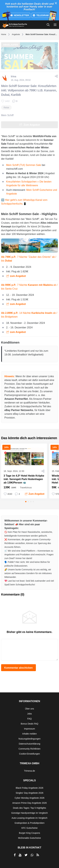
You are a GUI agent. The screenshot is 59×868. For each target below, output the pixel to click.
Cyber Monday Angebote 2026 (29, 798)
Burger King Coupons (30, 833)
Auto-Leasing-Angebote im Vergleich (29, 818)
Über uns (29, 709)
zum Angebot (18, 276)
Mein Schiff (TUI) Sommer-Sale (24, 165)
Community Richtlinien (29, 749)
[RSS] (38, 855)
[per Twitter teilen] (26, 855)
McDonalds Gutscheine (29, 838)
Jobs (30, 714)
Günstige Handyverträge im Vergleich (30, 813)
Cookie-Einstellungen (29, 754)
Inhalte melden (30, 734)
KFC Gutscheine (29, 828)
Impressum (29, 729)
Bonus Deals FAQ (29, 724)
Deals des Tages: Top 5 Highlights (29, 808)
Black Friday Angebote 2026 (29, 788)
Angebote (16, 34)
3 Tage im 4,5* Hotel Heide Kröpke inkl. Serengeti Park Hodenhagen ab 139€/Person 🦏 (24, 479)
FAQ (29, 719)
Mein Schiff (7, 115)
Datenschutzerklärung (29, 744)
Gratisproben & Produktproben (30, 823)
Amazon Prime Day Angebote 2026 (29, 803)
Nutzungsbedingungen (29, 739)
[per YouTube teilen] (20, 855)
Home (4, 34)
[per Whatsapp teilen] (32, 855)
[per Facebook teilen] (15, 855)
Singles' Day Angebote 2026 (29, 793)
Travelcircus (26, 488)
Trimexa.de (30, 771)
